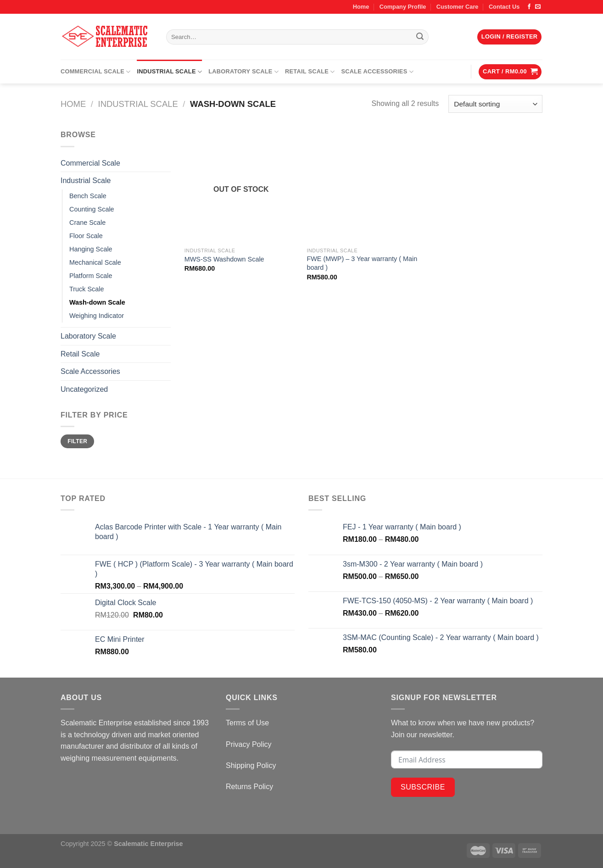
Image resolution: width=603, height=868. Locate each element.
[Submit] (420, 37)
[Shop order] (495, 104)
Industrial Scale (169, 72)
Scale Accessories (377, 72)
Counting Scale (92, 209)
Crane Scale (87, 223)
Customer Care (458, 7)
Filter (77, 441)
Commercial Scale (95, 72)
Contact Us (504, 7)
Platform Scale (91, 276)
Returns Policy (249, 787)
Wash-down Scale (97, 302)
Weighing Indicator (97, 316)
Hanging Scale (91, 249)
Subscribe (423, 787)
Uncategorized (84, 389)
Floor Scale (86, 236)
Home (361, 7)
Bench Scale (88, 196)
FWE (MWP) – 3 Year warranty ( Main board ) (362, 263)
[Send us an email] (538, 7)
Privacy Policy (249, 744)
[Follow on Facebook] (529, 7)
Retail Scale (310, 72)
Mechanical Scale (95, 262)
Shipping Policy (251, 765)
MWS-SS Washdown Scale (224, 259)
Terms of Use (247, 723)
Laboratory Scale (243, 72)
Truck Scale (87, 289)
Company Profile (403, 7)
